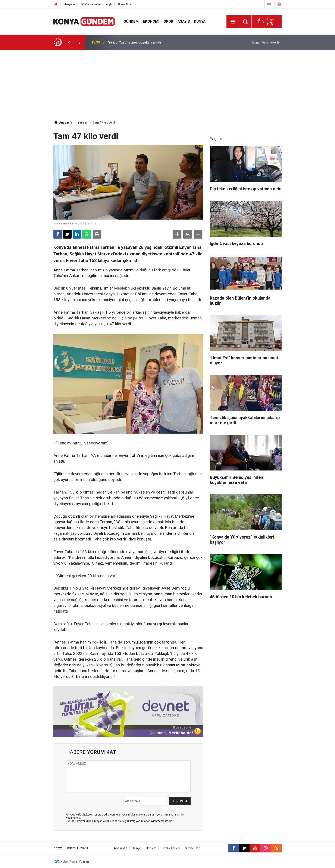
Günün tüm (267, 42)
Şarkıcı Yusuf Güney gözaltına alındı (134, 42)
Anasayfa (63, 122)
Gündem (131, 21)
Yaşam (82, 122)
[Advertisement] (167, 82)
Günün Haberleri (91, 4)
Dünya (200, 21)
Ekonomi (151, 21)
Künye (137, 848)
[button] (177, 234)
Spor (168, 21)
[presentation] (69, 42)
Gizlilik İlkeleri (171, 848)
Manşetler (70, 4)
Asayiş (184, 21)
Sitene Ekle (124, 4)
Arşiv (109, 4)
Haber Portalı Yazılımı (75, 862)
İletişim (151, 848)
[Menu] (233, 22)
